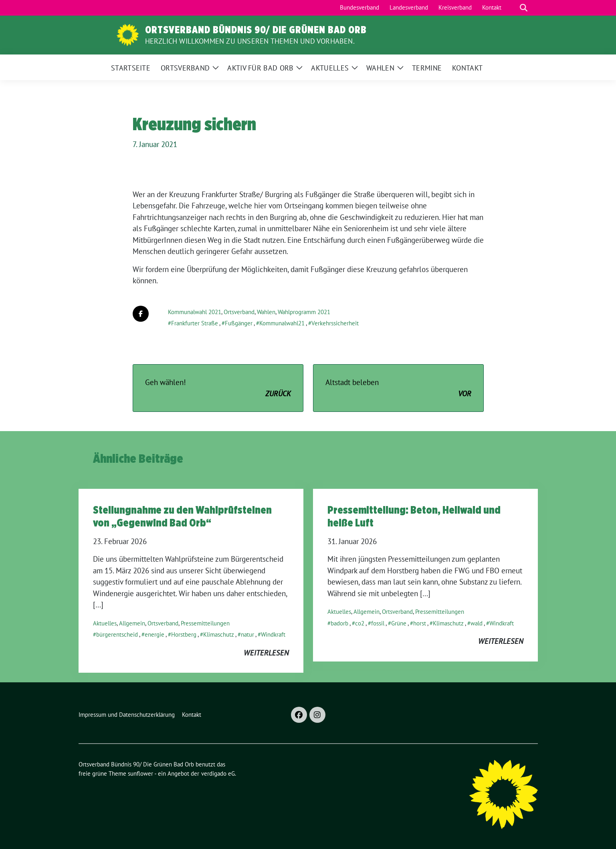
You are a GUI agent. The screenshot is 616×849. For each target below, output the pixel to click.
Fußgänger (239, 323)
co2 (360, 623)
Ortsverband (239, 312)
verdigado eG (218, 773)
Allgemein (132, 623)
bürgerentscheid (117, 634)
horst (420, 623)
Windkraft (273, 634)
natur (247, 634)
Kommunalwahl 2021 (195, 312)
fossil (378, 623)
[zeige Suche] (524, 8)
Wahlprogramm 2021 (304, 312)
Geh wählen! (218, 388)
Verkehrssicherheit (335, 323)
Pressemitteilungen (205, 623)
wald (477, 623)
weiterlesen (266, 653)
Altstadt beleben (398, 388)
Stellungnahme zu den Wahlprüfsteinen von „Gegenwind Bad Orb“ (182, 516)
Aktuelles (105, 623)
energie (155, 634)
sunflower (140, 773)
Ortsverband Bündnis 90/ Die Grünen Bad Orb (256, 30)
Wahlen (266, 312)
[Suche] (512, 8)
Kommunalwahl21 (282, 323)
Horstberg (184, 634)
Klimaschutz (219, 634)
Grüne (399, 623)
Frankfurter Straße (195, 323)
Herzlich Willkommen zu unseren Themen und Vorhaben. (250, 41)
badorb (339, 623)
